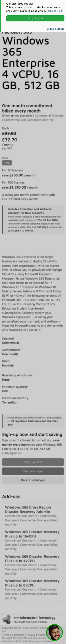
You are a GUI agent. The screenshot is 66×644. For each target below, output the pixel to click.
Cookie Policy (56, 11)
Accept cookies (35, 18)
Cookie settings (56, 29)
